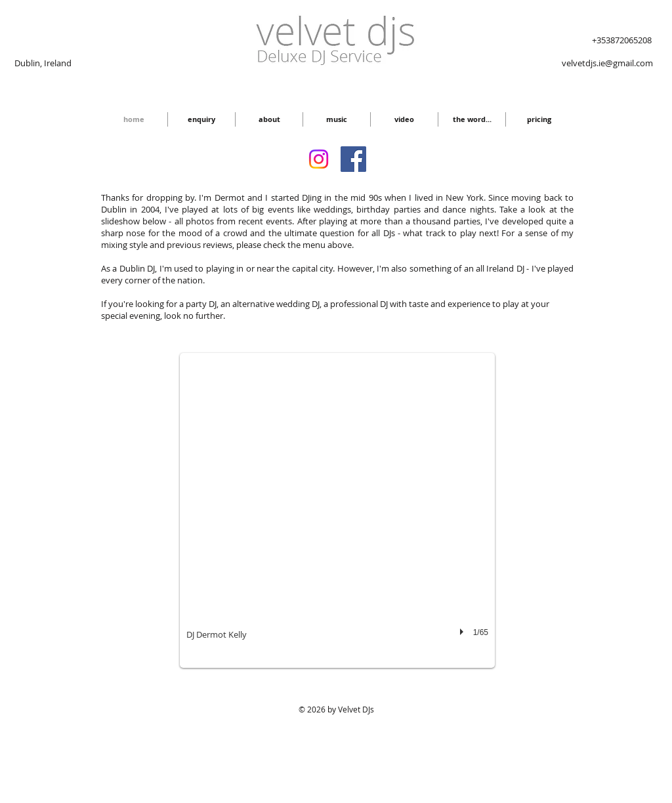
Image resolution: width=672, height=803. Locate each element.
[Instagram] (319, 159)
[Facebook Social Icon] (353, 159)
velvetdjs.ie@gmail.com (607, 63)
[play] (463, 632)
